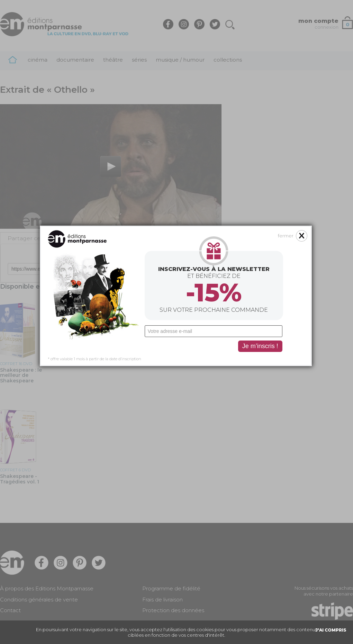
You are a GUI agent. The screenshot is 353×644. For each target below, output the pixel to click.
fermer (272, 171)
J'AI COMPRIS (331, 630)
